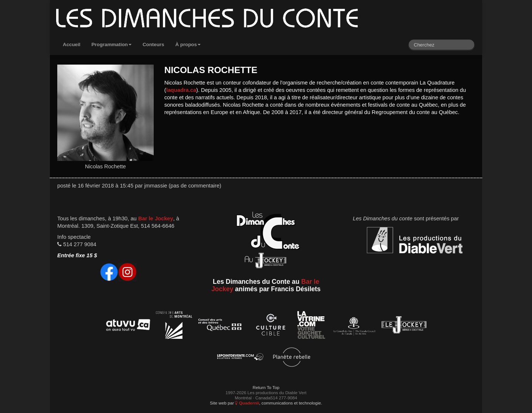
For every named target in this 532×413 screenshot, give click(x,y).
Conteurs (154, 44)
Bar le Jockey (156, 218)
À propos (188, 44)
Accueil (71, 44)
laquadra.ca (181, 90)
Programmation (111, 44)
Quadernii (247, 403)
